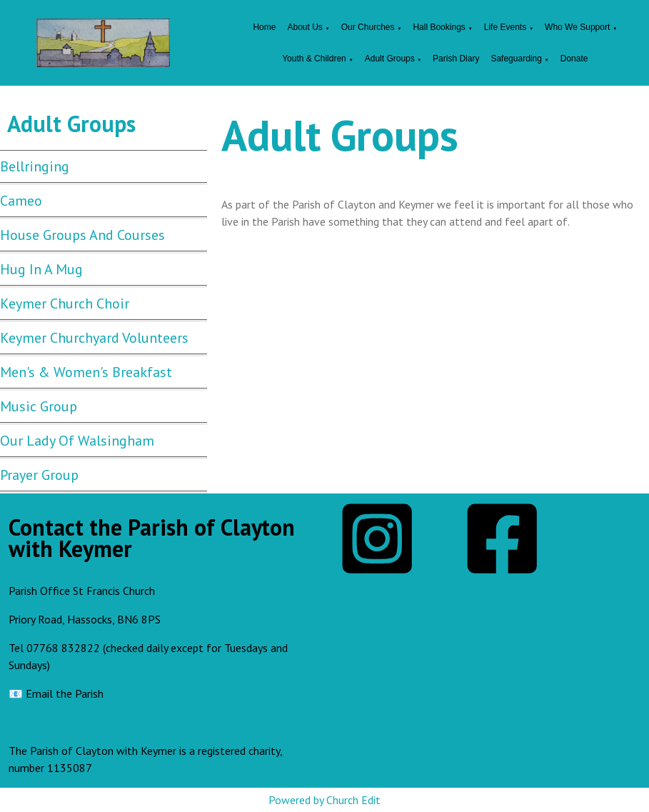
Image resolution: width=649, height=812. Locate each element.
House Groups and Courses (82, 235)
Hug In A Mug (41, 269)
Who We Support (577, 27)
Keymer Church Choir (65, 304)
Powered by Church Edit (324, 800)
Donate (574, 59)
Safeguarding (516, 59)
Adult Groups (391, 59)
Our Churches (368, 27)
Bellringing (35, 166)
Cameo (21, 201)
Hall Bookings (439, 27)
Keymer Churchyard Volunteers (94, 338)
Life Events (505, 27)
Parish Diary (456, 59)
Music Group (39, 406)
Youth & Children (314, 59)
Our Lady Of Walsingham (77, 441)
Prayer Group (39, 475)
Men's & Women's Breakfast (86, 372)
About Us (305, 27)
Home (264, 27)
